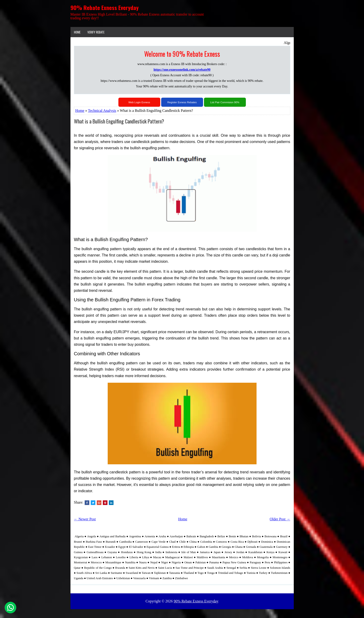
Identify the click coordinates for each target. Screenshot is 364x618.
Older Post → (280, 519)
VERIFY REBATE (96, 32)
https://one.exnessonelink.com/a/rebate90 (182, 70)
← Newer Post (85, 519)
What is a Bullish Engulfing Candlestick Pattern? (119, 121)
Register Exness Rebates (182, 102)
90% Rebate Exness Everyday (105, 7)
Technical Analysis (102, 111)
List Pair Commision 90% (225, 102)
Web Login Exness (139, 102)
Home (77, 32)
